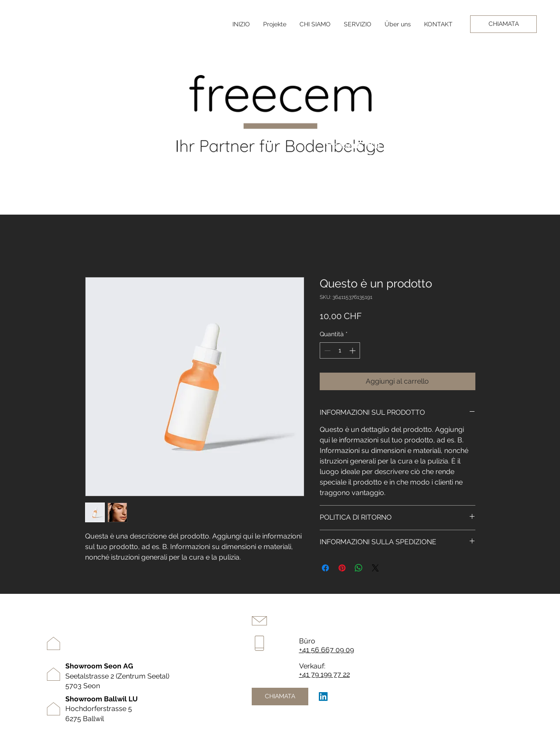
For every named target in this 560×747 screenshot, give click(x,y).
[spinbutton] (340, 350)
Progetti (471, 639)
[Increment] (353, 350)
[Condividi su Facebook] (325, 568)
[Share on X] (375, 568)
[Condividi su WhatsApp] (359, 568)
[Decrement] (326, 350)
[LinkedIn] (323, 697)
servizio (470, 625)
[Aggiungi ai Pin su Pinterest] (342, 568)
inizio (466, 612)
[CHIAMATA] (503, 24)
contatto (471, 653)
